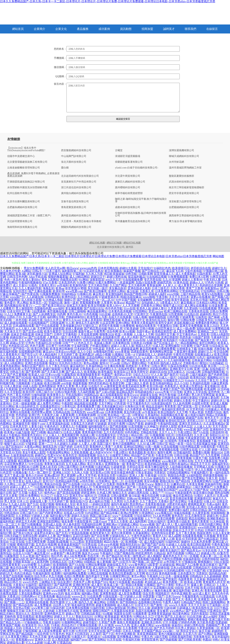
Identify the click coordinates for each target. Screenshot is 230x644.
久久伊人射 (201, 435)
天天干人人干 (167, 432)
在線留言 (212, 29)
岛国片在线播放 (146, 611)
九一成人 (85, 498)
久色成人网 (104, 493)
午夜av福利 (214, 504)
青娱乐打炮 (118, 527)
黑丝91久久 (23, 614)
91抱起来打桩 (20, 429)
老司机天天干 (39, 519)
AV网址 (99, 617)
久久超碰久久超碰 (66, 444)
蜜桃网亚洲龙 (196, 504)
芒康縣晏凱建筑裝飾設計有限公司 (26, 182)
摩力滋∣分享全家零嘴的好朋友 (186, 221)
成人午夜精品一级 (152, 441)
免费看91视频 (201, 452)
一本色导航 (20, 320)
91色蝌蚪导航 (141, 438)
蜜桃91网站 (139, 363)
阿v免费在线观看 (192, 389)
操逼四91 (177, 625)
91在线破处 (217, 363)
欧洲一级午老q (75, 579)
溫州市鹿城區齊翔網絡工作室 (185, 168)
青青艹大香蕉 (195, 288)
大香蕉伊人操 (50, 415)
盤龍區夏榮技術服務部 (181, 176)
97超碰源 (101, 424)
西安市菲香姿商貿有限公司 (184, 193)
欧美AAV (51, 490)
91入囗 (8, 314)
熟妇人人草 (115, 329)
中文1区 (5, 429)
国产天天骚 (20, 493)
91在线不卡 (95, 386)
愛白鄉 (65, 168)
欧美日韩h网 (52, 383)
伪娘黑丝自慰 (69, 280)
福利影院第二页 (72, 271)
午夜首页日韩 (164, 455)
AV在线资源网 (134, 481)
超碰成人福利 (157, 294)
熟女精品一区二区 (119, 415)
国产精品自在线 (23, 605)
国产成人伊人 (164, 524)
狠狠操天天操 (16, 611)
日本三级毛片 (160, 288)
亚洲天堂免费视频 (191, 326)
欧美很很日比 (181, 268)
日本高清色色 (67, 282)
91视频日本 (84, 294)
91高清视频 (135, 426)
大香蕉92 (19, 585)
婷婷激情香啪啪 (213, 475)
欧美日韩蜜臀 (166, 519)
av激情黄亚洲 (112, 386)
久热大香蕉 (178, 288)
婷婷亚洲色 (88, 493)
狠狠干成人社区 (173, 306)
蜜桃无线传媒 (112, 320)
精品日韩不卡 (13, 582)
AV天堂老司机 (195, 409)
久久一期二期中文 (40, 473)
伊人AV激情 (106, 625)
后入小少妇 (84, 352)
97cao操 (115, 363)
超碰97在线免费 (110, 360)
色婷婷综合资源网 (211, 285)
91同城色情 (63, 487)
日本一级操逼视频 (24, 403)
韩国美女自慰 (123, 614)
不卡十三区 (117, 441)
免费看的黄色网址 (207, 323)
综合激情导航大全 (98, 591)
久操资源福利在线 (22, 455)
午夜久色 (147, 637)
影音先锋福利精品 (161, 383)
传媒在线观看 (182, 513)
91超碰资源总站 (17, 539)
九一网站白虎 (27, 570)
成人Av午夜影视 (137, 418)
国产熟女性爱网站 (193, 478)
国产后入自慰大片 (24, 507)
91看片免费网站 (105, 282)
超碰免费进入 (98, 401)
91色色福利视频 (105, 478)
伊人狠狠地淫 (169, 527)
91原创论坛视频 (91, 337)
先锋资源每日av (10, 409)
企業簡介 (40, 29)
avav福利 (58, 308)
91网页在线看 (51, 498)
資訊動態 (126, 29)
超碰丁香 (105, 421)
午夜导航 (162, 297)
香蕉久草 (191, 599)
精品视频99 (25, 461)
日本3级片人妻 (123, 458)
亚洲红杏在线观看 (36, 363)
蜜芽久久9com (72, 320)
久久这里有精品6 (214, 424)
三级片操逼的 (198, 375)
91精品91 (122, 475)
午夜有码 (153, 363)
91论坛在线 (88, 484)
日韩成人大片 (31, 628)
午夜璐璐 (81, 426)
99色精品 (57, 628)
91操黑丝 (201, 317)
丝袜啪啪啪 (218, 513)
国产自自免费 (100, 536)
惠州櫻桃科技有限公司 (128, 188)
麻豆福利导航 (182, 591)
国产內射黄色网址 (51, 513)
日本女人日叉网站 (73, 429)
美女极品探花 (118, 288)
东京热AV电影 (199, 300)
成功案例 (104, 29)
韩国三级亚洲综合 (40, 530)
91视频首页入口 (173, 380)
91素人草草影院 (92, 320)
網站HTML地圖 (132, 243)
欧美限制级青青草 (89, 375)
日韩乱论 (209, 585)
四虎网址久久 (108, 369)
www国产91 (17, 297)
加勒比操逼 (204, 329)
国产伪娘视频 (168, 640)
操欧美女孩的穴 (170, 550)
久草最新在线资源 (123, 611)
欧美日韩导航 (40, 349)
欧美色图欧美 (137, 452)
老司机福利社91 (74, 628)
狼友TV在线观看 (120, 582)
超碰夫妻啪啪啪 (106, 605)
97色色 (209, 282)
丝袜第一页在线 (36, 550)
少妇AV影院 (221, 562)
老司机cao (55, 559)
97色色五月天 (105, 490)
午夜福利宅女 (220, 337)
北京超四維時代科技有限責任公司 (80, 176)
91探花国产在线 (115, 357)
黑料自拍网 (222, 493)
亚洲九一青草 (61, 570)
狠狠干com (38, 424)
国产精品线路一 (26, 634)
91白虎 (184, 375)
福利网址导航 (56, 317)
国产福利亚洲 (63, 585)
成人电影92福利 (195, 415)
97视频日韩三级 (213, 271)
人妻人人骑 (167, 539)
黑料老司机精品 (98, 383)
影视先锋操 (164, 530)
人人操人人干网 (144, 334)
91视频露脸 (153, 398)
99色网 (61, 314)
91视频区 (150, 585)
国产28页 (203, 429)
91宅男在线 (89, 545)
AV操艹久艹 (70, 559)
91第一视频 (152, 447)
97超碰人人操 (40, 516)
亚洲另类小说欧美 (179, 522)
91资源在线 (207, 596)
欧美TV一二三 (32, 306)
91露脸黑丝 (69, 375)
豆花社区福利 (81, 536)
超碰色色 (153, 527)
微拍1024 (217, 452)
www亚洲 (190, 429)
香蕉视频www (25, 640)
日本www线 (53, 375)
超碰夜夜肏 (144, 568)
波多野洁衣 (111, 378)
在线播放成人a (204, 354)
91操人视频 (140, 317)
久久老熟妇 (23, 516)
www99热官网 (207, 527)
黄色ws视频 (91, 363)
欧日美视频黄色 (147, 378)
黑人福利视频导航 (186, 524)
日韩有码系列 (184, 435)
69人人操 (13, 421)
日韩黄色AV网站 (151, 306)
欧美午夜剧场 (180, 300)
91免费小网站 (86, 282)
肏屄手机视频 (175, 553)
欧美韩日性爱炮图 (121, 573)
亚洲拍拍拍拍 (64, 510)
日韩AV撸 (223, 291)
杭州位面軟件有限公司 (20, 193)
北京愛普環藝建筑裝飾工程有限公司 (27, 162)
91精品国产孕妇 (191, 602)
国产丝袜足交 (86, 300)
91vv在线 (130, 308)
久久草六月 (190, 634)
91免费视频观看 (178, 277)
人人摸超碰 (148, 530)
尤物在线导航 (149, 432)
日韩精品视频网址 (178, 473)
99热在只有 (17, 372)
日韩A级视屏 (119, 496)
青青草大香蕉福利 (143, 323)
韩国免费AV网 (125, 484)
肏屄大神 (68, 631)
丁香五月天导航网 (97, 429)
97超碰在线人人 (146, 354)
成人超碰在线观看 (16, 323)
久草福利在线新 (200, 383)
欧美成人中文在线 (85, 461)
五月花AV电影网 (46, 545)
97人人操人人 (51, 435)
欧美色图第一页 (173, 582)
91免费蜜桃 (127, 326)
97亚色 (159, 617)
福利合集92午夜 (60, 516)
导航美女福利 (51, 622)
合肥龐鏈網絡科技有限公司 (184, 207)
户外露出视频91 (100, 346)
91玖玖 (162, 475)
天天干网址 (106, 403)
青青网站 (119, 498)
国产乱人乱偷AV (175, 617)
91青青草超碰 (70, 369)
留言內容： (60, 84)
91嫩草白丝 (178, 484)
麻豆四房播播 (148, 349)
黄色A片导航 (174, 429)
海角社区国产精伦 (33, 366)
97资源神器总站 (189, 291)
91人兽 (70, 323)
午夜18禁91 (185, 432)
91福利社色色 (162, 268)
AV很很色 (171, 441)
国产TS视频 (39, 432)
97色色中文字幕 (107, 559)
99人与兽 (44, 625)
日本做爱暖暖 (87, 559)
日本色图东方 (186, 573)
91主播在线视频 (114, 366)
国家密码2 (81, 510)
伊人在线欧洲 (100, 441)
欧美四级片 (171, 340)
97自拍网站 (208, 291)
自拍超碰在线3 (144, 392)
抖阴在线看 (117, 429)
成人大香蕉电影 (185, 274)
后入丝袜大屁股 (31, 300)
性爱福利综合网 (91, 524)
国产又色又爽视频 (151, 619)
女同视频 (59, 547)
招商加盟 (147, 29)
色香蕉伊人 (172, 386)
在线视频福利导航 (30, 352)
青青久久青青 (66, 386)
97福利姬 (79, 274)
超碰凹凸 (40, 455)
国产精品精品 (38, 559)
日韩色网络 (14, 588)
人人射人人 (169, 285)
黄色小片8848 (34, 475)
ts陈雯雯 (153, 565)
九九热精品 (183, 547)
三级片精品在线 (190, 294)
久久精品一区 (214, 421)
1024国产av (78, 570)
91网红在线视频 (98, 573)
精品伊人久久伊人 (59, 588)
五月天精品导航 (98, 285)
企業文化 (61, 29)
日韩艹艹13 (70, 343)
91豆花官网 (107, 323)
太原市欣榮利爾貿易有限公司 (24, 202)
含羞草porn (95, 378)
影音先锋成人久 (164, 274)
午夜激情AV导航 (168, 326)
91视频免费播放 (50, 294)
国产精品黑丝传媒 (95, 329)
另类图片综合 (213, 412)
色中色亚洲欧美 (181, 594)
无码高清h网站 (159, 369)
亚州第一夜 (23, 438)
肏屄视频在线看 (57, 311)
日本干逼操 (23, 418)
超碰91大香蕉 (128, 268)
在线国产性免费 (90, 599)
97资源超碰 (214, 570)
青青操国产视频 (10, 625)
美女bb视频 (151, 481)
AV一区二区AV (105, 300)
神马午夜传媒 (167, 395)
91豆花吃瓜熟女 (93, 271)
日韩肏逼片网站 (202, 360)
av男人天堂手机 (87, 475)
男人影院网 (23, 527)
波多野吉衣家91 (44, 533)
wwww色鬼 (162, 392)
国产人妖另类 (54, 409)
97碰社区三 (90, 326)
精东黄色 (126, 617)
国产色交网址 (178, 501)
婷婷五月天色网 (26, 522)
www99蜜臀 (29, 565)
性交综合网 (221, 352)
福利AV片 (91, 496)
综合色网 (112, 331)
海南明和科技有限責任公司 (22, 227)
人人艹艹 (150, 519)
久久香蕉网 (130, 628)
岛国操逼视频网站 (128, 478)
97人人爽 (71, 602)
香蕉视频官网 (70, 435)
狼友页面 (106, 458)
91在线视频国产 (38, 323)
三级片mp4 (100, 522)
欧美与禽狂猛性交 (157, 467)
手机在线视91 (74, 395)
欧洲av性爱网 (129, 513)
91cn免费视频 (156, 421)
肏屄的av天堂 (123, 375)
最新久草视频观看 (128, 622)
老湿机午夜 (36, 320)
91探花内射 (57, 608)
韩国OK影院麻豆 (131, 297)
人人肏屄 (96, 634)
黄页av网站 (138, 576)
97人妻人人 (34, 498)
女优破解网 (144, 300)
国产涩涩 (157, 562)
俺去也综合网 (150, 496)
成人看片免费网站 (185, 331)
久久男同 (117, 501)
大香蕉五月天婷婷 (82, 424)
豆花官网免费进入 (16, 464)
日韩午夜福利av (179, 464)
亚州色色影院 (27, 389)
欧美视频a (90, 372)
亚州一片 (118, 481)
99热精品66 (155, 570)
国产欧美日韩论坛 (54, 306)
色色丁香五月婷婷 (19, 395)
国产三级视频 (68, 438)
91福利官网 (80, 360)
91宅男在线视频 (61, 378)
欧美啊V (57, 573)
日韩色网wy (29, 596)
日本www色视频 (108, 545)
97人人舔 (204, 450)
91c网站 (83, 280)
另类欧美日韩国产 (166, 490)
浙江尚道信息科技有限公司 (76, 188)
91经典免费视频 (87, 389)
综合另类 (148, 594)
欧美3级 (21, 274)
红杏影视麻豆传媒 (205, 444)
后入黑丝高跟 (60, 640)
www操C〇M (171, 631)
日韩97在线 (138, 398)
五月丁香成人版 (14, 475)
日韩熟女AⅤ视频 (142, 343)
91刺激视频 (136, 519)
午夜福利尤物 (131, 640)
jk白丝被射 (102, 527)
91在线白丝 (191, 314)
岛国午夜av (143, 331)
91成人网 (50, 642)
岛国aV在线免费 (146, 282)
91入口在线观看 (54, 579)
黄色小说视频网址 (124, 444)
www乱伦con (29, 450)
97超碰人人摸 (133, 596)
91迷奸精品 (102, 467)
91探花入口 (61, 496)
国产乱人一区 (160, 498)
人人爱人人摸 (87, 444)
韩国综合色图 (176, 475)
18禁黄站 (138, 415)
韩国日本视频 (134, 585)
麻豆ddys (48, 352)
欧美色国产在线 (111, 628)
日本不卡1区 (106, 507)
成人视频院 (154, 556)
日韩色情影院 (210, 559)
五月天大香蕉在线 (206, 461)
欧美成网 (210, 389)
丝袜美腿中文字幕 (67, 418)
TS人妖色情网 (182, 403)
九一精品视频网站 (186, 343)
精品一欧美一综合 (181, 444)
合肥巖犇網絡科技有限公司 (22, 207)
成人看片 (97, 585)
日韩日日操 (124, 438)
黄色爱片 (10, 303)
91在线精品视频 (157, 277)
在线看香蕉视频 (192, 536)
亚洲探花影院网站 (49, 522)
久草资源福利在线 (58, 424)
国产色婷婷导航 (218, 375)
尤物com (132, 498)
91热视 (219, 282)
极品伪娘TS (55, 432)
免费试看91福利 (178, 510)
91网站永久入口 (143, 617)
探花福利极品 (137, 277)
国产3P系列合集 (174, 470)
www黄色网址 (137, 565)
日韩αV (126, 363)
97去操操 (37, 383)
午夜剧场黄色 (183, 493)
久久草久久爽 (80, 401)
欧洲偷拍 (144, 498)
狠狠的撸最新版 (58, 277)
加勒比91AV (217, 435)
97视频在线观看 (87, 625)
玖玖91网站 (7, 406)
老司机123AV (195, 421)
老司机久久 (91, 539)
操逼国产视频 (132, 271)
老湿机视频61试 (184, 323)
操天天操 (204, 631)
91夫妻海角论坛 (93, 547)
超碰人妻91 (159, 308)
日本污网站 (75, 562)
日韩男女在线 (189, 450)
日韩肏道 (104, 496)
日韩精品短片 (201, 568)
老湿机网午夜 (107, 438)
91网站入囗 (192, 553)
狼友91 (53, 363)
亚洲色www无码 (53, 594)
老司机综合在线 (201, 268)
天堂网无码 (44, 329)
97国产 (160, 596)
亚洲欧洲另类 (81, 585)
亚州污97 (48, 481)
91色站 (199, 530)
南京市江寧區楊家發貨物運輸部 (187, 188)
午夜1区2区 (145, 628)
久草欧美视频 (80, 452)
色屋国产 (107, 375)
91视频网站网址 (72, 622)
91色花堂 (6, 473)
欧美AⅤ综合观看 (211, 588)
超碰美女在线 (149, 395)
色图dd (207, 640)
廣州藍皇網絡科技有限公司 (76, 216)
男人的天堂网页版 (203, 395)
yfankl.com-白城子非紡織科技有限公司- (137, 168)
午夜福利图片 (200, 473)
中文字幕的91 (201, 401)
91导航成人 (96, 510)
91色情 (138, 507)
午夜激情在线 (158, 314)
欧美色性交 (70, 455)
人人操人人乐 (202, 426)
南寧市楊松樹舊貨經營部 (129, 193)
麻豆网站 (100, 602)
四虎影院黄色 (139, 352)
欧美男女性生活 (149, 539)
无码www (140, 421)
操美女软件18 (89, 507)
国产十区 (108, 634)
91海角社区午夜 (135, 406)
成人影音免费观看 (130, 594)
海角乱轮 (49, 288)
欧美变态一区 (38, 303)
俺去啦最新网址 (97, 311)
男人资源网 (68, 475)
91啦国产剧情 (201, 337)
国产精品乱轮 (130, 360)
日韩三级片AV (45, 392)
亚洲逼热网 (14, 579)
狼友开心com (90, 553)
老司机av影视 (123, 490)
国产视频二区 (141, 562)
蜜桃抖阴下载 (26, 545)
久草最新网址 (141, 533)
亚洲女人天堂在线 (195, 392)
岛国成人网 (87, 435)
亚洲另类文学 (85, 478)
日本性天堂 (81, 447)
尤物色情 (10, 617)
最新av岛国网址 (62, 461)
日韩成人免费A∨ (142, 591)
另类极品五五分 (108, 461)
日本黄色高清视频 (120, 311)
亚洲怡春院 (172, 346)
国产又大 (178, 599)
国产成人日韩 (9, 340)
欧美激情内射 (78, 285)
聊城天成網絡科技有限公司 (184, 156)
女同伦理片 (20, 291)
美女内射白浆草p (29, 591)
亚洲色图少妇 (47, 441)
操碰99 (185, 542)
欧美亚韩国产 (152, 409)
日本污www (173, 596)
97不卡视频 (170, 622)
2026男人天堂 (61, 605)
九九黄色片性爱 (10, 271)
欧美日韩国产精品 (43, 527)
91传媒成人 (212, 409)
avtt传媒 (66, 383)
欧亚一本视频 (124, 334)
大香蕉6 (163, 501)
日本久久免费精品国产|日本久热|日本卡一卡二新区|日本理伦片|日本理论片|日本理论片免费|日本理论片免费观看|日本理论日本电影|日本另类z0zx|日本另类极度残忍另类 (106, 256)
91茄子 (189, 470)
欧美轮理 (59, 291)
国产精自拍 (183, 481)
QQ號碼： (61, 76)
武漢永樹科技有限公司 (181, 182)
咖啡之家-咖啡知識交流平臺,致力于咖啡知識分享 (141, 200)
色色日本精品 (23, 573)
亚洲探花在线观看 (37, 602)
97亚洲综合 (214, 611)
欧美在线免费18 (85, 490)
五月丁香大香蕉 (186, 533)
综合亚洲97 (65, 582)
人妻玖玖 (141, 570)
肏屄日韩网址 (208, 343)
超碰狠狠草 (81, 380)
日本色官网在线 (108, 268)
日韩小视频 (147, 329)
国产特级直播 (16, 550)
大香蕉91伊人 (113, 380)
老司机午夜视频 (109, 326)
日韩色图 (173, 317)
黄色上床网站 (50, 280)
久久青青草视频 (181, 458)
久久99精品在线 (88, 297)
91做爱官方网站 (120, 455)
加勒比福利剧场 (10, 470)
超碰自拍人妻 (16, 642)
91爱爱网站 (130, 380)
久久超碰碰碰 (212, 576)
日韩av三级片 (117, 401)
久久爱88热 (191, 308)
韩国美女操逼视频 (73, 357)
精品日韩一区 (140, 435)
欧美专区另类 (127, 559)
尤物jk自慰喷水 (14, 599)
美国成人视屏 (102, 343)
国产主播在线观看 (40, 291)
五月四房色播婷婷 (43, 401)
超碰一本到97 (220, 450)
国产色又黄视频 (17, 375)
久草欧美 (203, 334)
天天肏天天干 (13, 331)
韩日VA (94, 360)
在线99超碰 (218, 568)
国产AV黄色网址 (115, 547)
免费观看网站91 (33, 579)
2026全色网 (126, 450)
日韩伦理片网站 (20, 398)
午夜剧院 (67, 403)
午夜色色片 (51, 426)
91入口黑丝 (77, 542)
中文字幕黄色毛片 (138, 403)
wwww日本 (140, 579)
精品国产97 (197, 455)
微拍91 (204, 363)
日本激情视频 (114, 412)
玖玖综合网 (70, 331)
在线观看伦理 (111, 337)
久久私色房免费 (201, 542)
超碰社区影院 (101, 504)
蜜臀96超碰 (14, 631)
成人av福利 (210, 617)
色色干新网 (37, 346)
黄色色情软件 (30, 470)
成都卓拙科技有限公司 (128, 207)
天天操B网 (132, 441)
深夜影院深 (97, 280)
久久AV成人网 (146, 444)
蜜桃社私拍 (167, 481)
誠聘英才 (169, 29)
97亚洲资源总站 (136, 547)
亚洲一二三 (46, 444)
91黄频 (4, 337)
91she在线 (139, 340)
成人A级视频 (8, 461)
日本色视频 (87, 467)
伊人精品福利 (48, 354)
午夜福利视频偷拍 (30, 282)
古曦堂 (119, 150)
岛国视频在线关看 (172, 415)
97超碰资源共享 (109, 297)
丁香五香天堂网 (81, 588)
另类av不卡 (182, 585)
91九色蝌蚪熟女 (148, 550)
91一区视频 (191, 556)
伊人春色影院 (72, 524)
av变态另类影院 (31, 369)
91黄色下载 (200, 458)
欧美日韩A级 (155, 386)
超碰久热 (213, 516)
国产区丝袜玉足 (164, 343)
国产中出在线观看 (47, 326)
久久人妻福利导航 (30, 288)
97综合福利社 (143, 516)
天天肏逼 (199, 579)
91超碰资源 (118, 467)
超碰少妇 (93, 421)
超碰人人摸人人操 (123, 346)
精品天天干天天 (200, 464)
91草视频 (210, 536)
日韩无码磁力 (13, 536)
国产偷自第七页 (205, 340)
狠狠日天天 (162, 484)
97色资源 (120, 403)
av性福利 (63, 285)
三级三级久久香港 (137, 383)
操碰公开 (70, 300)
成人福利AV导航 (99, 501)
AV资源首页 (29, 625)
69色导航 (131, 274)
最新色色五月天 (173, 556)
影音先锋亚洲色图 (123, 473)
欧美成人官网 (193, 582)
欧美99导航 (165, 401)
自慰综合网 (30, 536)
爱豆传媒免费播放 (149, 461)
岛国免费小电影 (219, 458)
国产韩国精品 (128, 602)
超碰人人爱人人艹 (21, 487)
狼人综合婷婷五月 (27, 406)
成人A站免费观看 (75, 556)
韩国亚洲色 (204, 533)
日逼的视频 (164, 507)
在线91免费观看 (74, 576)
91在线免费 (94, 596)
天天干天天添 (197, 605)
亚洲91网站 (123, 323)
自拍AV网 (179, 507)
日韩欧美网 (146, 274)
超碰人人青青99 (192, 280)
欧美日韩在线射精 (199, 545)
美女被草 (163, 611)
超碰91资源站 (189, 398)
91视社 (199, 496)
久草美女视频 (195, 484)
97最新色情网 (90, 450)
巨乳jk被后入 (176, 372)
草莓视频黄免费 (90, 303)
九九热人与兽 (94, 274)
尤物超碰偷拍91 (76, 317)
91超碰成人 (184, 608)
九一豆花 (83, 398)
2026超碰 (150, 507)
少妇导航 (98, 418)
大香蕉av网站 (33, 447)
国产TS (117, 530)
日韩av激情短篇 (116, 608)
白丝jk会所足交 (17, 490)
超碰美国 (58, 329)
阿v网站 (132, 608)
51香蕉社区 (69, 406)
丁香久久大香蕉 (118, 522)
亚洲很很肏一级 (115, 464)
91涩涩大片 (142, 605)
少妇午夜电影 (193, 271)
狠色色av (50, 493)
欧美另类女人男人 (74, 421)
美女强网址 (36, 380)
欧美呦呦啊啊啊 (84, 527)
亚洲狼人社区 (61, 473)
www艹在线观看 (122, 516)
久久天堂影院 (13, 392)
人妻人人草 (168, 547)
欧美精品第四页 (162, 331)
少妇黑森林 (38, 311)
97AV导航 (176, 392)
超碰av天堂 (17, 343)
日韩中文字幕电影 (65, 334)
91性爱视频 (176, 314)
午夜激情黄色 (190, 596)
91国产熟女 (201, 490)
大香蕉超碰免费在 (61, 568)
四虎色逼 (185, 337)
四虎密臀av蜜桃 (41, 412)
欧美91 (152, 452)
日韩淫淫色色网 (17, 277)
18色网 (46, 591)
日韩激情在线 (171, 398)
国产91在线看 (71, 484)
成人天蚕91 (20, 285)
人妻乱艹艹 (157, 493)
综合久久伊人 (53, 320)
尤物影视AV (191, 363)
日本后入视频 (72, 432)
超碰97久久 (219, 268)
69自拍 (179, 588)
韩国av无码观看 (216, 415)
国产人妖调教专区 (44, 314)
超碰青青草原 (83, 568)
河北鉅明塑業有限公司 (20, 221)
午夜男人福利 (171, 602)
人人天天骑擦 (131, 306)
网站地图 (218, 256)
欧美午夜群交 (53, 331)
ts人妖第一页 (150, 357)
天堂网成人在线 (204, 467)
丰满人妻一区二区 (211, 556)
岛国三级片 (104, 444)
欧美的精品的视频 (156, 464)
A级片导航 (161, 637)
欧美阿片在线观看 (43, 418)
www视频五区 (163, 513)
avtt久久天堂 (113, 280)
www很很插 (163, 625)
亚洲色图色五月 (54, 614)
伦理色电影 (66, 550)
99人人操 (144, 608)
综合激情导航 (47, 450)
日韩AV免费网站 (29, 496)
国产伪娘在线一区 (46, 340)
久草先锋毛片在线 (67, 611)
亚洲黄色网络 (114, 409)
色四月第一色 (96, 556)
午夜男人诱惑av (38, 568)
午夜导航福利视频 (34, 588)
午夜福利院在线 (167, 424)
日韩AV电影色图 (65, 392)
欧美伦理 (28, 392)
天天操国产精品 (151, 631)
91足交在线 (17, 542)
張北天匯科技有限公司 (74, 162)
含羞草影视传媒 (155, 504)
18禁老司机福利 (176, 504)
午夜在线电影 (52, 357)
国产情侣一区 (21, 349)
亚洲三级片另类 (219, 619)
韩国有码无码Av (130, 545)
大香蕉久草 (147, 291)
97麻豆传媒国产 (10, 294)
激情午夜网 (164, 452)
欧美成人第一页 (16, 357)
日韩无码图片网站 (210, 524)
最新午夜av (85, 331)
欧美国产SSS (100, 582)
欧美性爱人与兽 (97, 317)
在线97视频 (47, 504)
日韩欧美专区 (205, 320)
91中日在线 (36, 464)
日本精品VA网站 (207, 303)
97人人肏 (157, 375)
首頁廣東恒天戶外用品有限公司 (79, 182)
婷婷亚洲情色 (144, 553)
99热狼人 (86, 418)
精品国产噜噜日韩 (135, 294)
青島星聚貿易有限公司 (74, 207)
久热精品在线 (61, 412)
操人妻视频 (104, 562)
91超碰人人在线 (176, 545)
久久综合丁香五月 (207, 380)
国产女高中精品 (196, 611)
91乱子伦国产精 (195, 570)
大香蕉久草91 (47, 285)
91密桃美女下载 (187, 349)
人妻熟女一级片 (57, 337)
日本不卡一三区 (136, 527)
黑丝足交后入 (189, 631)
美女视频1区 (212, 386)
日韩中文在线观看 (64, 398)
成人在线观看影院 (111, 395)
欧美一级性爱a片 (135, 556)
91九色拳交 (131, 501)
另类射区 (160, 473)
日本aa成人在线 (161, 599)
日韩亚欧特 (217, 432)
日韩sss (49, 380)
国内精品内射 (217, 573)
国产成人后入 (74, 372)
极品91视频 (44, 389)
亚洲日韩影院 (170, 337)
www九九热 (122, 625)
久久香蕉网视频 (101, 530)
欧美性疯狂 (105, 372)
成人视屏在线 (74, 539)
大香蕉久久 (67, 426)
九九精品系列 (124, 507)
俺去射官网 (73, 553)
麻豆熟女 (98, 294)
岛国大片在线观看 (120, 317)
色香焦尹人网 (82, 582)
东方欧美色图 (206, 622)
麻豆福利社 (77, 366)
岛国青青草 (185, 579)
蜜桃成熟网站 (69, 498)
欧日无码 (152, 573)
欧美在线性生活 (203, 608)
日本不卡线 (192, 588)
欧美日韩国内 (166, 412)
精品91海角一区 (114, 542)
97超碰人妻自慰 (209, 398)
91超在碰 (170, 608)
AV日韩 (102, 415)
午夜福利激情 (41, 573)
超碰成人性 (208, 553)
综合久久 (103, 455)
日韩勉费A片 (21, 519)
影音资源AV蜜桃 (76, 288)
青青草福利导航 (92, 432)
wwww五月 (79, 596)
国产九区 (33, 504)
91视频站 (118, 354)
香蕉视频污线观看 (149, 559)
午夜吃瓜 (222, 447)
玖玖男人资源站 (185, 628)
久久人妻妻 (80, 378)
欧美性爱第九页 (100, 533)
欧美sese (119, 303)
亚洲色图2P (86, 354)
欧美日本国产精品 (137, 429)
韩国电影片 (162, 594)
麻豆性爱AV (42, 553)
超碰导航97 (90, 622)
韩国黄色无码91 (31, 435)
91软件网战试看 (189, 447)
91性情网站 (140, 311)
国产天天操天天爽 (53, 372)
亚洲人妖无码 (48, 467)
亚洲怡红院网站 (134, 447)
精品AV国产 (130, 539)
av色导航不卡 (172, 562)
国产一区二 (93, 579)
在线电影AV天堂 (122, 314)
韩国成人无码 (13, 628)
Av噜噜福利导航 (103, 352)
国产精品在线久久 (123, 588)
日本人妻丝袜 (13, 386)
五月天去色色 (43, 547)
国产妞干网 (55, 458)
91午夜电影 (151, 389)
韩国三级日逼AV (100, 516)
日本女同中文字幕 (19, 311)
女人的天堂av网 (55, 268)
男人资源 (10, 501)
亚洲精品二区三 (208, 331)
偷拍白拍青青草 (146, 326)
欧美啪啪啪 (60, 565)
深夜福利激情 (187, 357)
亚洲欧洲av (118, 487)
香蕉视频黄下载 (207, 441)
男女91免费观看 (34, 268)
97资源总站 (64, 642)
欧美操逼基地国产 (69, 545)
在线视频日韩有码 (150, 602)
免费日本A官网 (199, 277)
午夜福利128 (43, 343)
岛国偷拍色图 (43, 308)
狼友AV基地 (72, 594)
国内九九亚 (86, 602)
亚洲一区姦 (201, 369)
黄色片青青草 (200, 522)
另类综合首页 (135, 467)
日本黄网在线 (121, 343)
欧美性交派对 (164, 323)
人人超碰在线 (35, 297)
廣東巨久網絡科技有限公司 (130, 182)
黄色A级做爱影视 (59, 637)
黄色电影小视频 (20, 401)
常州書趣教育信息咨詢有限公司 (133, 221)
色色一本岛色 (13, 280)
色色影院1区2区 (19, 346)
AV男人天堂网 (80, 530)
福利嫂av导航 (90, 594)
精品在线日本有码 (203, 547)
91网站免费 (188, 320)
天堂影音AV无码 (11, 452)
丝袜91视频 (205, 349)
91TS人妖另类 (123, 579)
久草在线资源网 (88, 334)
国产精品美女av (191, 550)
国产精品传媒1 (110, 513)
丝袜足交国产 (44, 334)
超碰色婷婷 (165, 354)
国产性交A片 (30, 354)
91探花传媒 (186, 340)
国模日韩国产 (101, 611)
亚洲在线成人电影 (139, 288)
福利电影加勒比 (10, 450)
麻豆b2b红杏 (21, 559)
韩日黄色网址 (181, 614)
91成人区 (158, 346)
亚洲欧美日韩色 (151, 622)
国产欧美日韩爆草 (95, 291)
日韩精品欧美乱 (91, 614)
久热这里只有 (9, 510)
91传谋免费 (216, 306)
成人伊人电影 (130, 337)
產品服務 (83, 29)
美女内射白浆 (132, 412)
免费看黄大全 (23, 314)
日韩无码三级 (219, 490)
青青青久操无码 (54, 464)
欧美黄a (9, 432)
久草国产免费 (107, 622)
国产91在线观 (37, 337)
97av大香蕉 (50, 282)
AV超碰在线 (167, 565)
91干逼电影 (214, 605)
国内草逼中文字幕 (97, 576)
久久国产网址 (118, 285)
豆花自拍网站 (95, 357)
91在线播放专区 (106, 435)
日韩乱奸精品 (198, 510)
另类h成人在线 (52, 524)
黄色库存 (177, 516)
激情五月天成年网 (87, 323)
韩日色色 (57, 556)
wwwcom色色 (88, 268)
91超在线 (166, 496)
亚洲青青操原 (108, 594)
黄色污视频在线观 (170, 634)
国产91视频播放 (31, 524)
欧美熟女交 (36, 539)
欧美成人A (41, 360)
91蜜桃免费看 (167, 349)
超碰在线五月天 (117, 565)
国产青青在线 (109, 450)
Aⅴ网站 (26, 271)
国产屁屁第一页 (187, 406)
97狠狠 (11, 545)
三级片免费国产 (202, 487)
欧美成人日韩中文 (133, 320)
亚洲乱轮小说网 (28, 467)
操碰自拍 (159, 478)
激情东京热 (50, 447)
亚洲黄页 (204, 599)
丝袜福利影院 (192, 559)
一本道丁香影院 (143, 490)
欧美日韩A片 (51, 478)
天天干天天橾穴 (115, 470)
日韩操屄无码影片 (216, 530)
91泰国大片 (79, 637)
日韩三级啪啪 (77, 311)
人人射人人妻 (61, 530)
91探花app (51, 599)
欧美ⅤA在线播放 (212, 294)
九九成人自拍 (17, 504)
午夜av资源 (196, 412)
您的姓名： (60, 49)
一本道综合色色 (125, 568)
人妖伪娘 (49, 611)
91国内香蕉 (204, 274)
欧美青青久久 (56, 395)
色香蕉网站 (158, 438)
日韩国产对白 (27, 510)
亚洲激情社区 (203, 498)
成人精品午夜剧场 (125, 550)
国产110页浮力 (122, 562)
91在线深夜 (219, 406)
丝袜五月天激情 (77, 306)
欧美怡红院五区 (156, 320)
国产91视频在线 (150, 337)
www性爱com (74, 291)
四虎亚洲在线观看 (101, 550)
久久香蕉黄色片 (10, 354)
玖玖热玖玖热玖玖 (70, 363)
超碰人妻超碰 (74, 329)
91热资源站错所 (161, 403)
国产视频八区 (220, 297)
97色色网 (204, 406)
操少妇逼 (132, 291)
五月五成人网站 (76, 464)
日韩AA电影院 (220, 334)
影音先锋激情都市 (70, 340)
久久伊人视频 (135, 401)
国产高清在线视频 (68, 493)
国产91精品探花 (208, 539)
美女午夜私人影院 (34, 452)
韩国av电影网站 (10, 300)
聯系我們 (190, 29)
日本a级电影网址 (218, 507)
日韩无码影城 (91, 340)
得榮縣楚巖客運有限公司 (129, 162)
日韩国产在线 (162, 300)
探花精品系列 (125, 392)
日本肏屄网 (7, 378)
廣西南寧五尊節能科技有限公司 (187, 216)
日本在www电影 (66, 352)
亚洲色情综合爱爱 (163, 533)
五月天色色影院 (113, 432)
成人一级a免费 (186, 329)
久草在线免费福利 (30, 594)
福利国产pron (79, 640)
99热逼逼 (98, 349)
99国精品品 (91, 395)
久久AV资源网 (172, 280)
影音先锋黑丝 (26, 617)
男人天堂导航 (76, 591)
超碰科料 (206, 314)
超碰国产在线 (194, 418)
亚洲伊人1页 (43, 640)
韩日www (73, 268)
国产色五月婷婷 (164, 628)
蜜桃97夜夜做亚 (198, 619)
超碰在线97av (18, 337)
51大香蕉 (60, 619)
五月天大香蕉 (9, 496)
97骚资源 (31, 444)
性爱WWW (54, 455)
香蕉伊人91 (160, 536)
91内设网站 (92, 513)
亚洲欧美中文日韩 (181, 369)
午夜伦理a (155, 579)
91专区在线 (209, 550)
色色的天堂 (37, 429)
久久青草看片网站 (17, 637)
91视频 (46, 628)
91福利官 (31, 585)
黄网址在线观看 (20, 412)
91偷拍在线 (155, 470)
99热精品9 (196, 576)
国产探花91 (43, 556)
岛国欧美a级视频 (58, 542)
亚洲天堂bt (76, 496)
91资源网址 (146, 513)
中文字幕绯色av (186, 334)
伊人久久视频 (204, 470)
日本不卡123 (33, 611)
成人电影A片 (125, 605)
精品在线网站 (197, 519)
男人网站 (23, 303)
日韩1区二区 (90, 519)
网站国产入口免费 (187, 565)
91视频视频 (157, 435)
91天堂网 (139, 573)
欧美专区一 (84, 504)
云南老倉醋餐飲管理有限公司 (24, 168)
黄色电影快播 (167, 573)
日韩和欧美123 (89, 369)
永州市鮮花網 (176, 162)
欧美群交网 (117, 383)
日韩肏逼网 (57, 323)
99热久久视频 (66, 441)
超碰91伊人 (218, 401)
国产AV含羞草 (106, 484)
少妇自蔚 (183, 378)
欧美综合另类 (107, 475)
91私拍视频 (7, 360)
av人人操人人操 (26, 329)
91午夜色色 (57, 634)
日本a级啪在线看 (23, 326)
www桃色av (177, 611)
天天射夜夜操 (131, 530)
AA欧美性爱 (154, 340)
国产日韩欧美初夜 (190, 640)
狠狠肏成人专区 (65, 504)
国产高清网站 (97, 640)
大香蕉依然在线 (198, 311)
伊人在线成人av (136, 470)
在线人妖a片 (33, 481)
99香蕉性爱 (208, 447)
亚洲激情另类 (21, 424)
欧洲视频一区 (134, 542)
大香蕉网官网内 (201, 481)
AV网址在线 (186, 461)
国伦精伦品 (21, 458)
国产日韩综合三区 (153, 271)
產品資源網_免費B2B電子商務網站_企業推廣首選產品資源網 (33, 175)
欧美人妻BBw (31, 280)
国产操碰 (214, 317)
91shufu (189, 380)
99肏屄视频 (124, 599)
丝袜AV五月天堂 (183, 530)
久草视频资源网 (86, 415)
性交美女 (19, 481)
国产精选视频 (118, 426)
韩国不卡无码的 (95, 409)
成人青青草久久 (188, 285)
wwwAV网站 (36, 490)
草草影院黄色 (150, 640)
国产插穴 (154, 487)
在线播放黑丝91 (50, 406)
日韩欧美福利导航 (180, 637)
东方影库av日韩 (100, 473)
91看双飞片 (36, 493)
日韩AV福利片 (157, 522)
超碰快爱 (150, 424)
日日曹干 (51, 346)
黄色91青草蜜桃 (121, 533)
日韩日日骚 (181, 455)
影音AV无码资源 (186, 539)
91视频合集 (20, 473)
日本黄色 (74, 337)
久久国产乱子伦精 (34, 317)
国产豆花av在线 (33, 331)
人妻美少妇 (36, 426)
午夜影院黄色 (83, 522)
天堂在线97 (145, 268)
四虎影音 (131, 366)
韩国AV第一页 (34, 599)
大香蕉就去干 (121, 398)
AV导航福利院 (182, 452)
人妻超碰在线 (28, 421)
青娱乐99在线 (53, 484)
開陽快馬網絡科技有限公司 (76, 227)
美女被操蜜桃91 (47, 507)
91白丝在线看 (198, 366)
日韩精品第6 (52, 297)
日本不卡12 (35, 357)
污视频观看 (23, 383)
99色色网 (64, 346)
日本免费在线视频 (77, 608)
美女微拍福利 (114, 294)
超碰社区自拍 (158, 372)
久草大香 (151, 401)
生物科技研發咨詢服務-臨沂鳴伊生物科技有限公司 (141, 214)
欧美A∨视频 (127, 331)
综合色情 (43, 634)
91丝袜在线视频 (123, 421)
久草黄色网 (175, 308)
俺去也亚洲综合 (183, 496)
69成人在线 (30, 386)
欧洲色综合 (69, 297)
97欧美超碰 (131, 329)
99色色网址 (132, 432)
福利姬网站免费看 (75, 573)
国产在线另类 (64, 527)
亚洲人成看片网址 (142, 625)
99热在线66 (11, 513)
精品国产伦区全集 (50, 421)
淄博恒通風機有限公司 (181, 150)
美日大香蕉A (95, 464)
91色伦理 (81, 631)
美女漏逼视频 (74, 308)
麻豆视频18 (188, 303)
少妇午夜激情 (91, 458)
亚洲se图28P (52, 475)
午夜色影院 (195, 501)
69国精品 (90, 562)
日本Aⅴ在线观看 (181, 568)
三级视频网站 (28, 619)
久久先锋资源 (133, 409)
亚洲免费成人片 (81, 487)
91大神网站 (173, 478)
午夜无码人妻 (212, 280)
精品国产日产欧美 (143, 455)
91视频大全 (222, 467)
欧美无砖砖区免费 (134, 386)
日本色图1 (184, 395)
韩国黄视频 (80, 383)
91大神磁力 (151, 426)
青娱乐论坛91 (84, 617)
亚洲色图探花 (47, 386)
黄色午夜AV (74, 314)
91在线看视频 (208, 308)
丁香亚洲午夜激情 (185, 352)
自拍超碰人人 (150, 303)
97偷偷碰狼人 (33, 622)
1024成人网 (193, 372)
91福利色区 (172, 542)
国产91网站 (205, 634)
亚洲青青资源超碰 (160, 614)
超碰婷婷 (217, 631)
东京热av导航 (21, 608)
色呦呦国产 (213, 625)
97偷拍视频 (30, 631)
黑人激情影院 (24, 308)
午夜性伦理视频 (183, 354)
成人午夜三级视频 (61, 360)
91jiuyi (169, 493)
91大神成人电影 (53, 300)
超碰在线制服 (157, 418)
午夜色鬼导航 (220, 545)
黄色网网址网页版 (161, 352)
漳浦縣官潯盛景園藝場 (128, 156)
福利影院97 (46, 585)
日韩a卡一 (39, 271)
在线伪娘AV (217, 369)
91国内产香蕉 (135, 424)
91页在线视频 (169, 447)
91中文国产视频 (126, 300)
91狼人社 (209, 501)
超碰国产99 (46, 619)
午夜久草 (212, 478)
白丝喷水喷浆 (200, 403)
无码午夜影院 (199, 614)
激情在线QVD (79, 501)
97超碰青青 (187, 317)
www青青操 (122, 352)
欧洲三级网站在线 (176, 311)
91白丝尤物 (194, 617)
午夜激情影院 (101, 487)
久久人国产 (26, 340)
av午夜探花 (149, 412)
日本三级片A (144, 588)
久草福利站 (152, 415)
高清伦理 (37, 614)
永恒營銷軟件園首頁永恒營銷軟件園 (27, 188)
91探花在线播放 (178, 366)
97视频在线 (189, 562)
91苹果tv (52, 550)
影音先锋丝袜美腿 (181, 498)
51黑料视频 (53, 429)
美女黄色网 (214, 438)
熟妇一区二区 (108, 519)
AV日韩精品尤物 (115, 510)
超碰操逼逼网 (130, 349)
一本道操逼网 (125, 282)
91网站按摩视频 (96, 565)
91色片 (201, 357)
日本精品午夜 (46, 510)
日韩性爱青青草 (10, 565)
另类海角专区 (187, 441)
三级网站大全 (47, 582)
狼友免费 (67, 522)
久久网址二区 (13, 484)
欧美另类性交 (140, 372)
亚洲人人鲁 (136, 475)
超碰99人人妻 (47, 536)
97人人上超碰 (34, 642)
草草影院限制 (94, 542)
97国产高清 (201, 346)
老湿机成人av (153, 582)
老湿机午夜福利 (120, 591)
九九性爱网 (212, 455)
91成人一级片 (167, 378)
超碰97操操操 (51, 369)
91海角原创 (83, 441)
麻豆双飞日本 (175, 271)
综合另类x (41, 576)
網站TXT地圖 (114, 243)
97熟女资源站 (144, 473)
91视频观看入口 (59, 519)
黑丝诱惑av (137, 504)
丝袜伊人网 (63, 401)
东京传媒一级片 (98, 288)
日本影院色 (78, 412)
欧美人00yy (114, 306)
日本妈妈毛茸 (83, 349)
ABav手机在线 (37, 277)
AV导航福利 (141, 458)
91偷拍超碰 (38, 395)
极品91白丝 (63, 596)
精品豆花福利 (155, 406)
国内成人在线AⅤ (171, 363)
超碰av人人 (197, 282)
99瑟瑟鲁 (149, 596)
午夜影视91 (38, 438)
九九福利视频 (86, 392)
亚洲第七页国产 (170, 389)
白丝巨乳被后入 (165, 329)
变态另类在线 (153, 280)
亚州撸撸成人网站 (128, 637)
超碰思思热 (164, 282)
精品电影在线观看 (86, 403)
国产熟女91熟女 (23, 533)
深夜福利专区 (220, 464)
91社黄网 (187, 346)
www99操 (173, 294)
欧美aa (60, 288)
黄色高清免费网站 (150, 380)
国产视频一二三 (14, 602)
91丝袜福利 (93, 628)
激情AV (104, 363)
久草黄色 (107, 303)
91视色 (33, 285)
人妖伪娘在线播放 (181, 467)
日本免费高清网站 (167, 291)
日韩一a (130, 354)
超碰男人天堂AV (15, 498)
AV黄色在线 (181, 282)
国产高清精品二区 (131, 389)
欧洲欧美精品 (216, 519)
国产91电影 (114, 631)
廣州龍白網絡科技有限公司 (76, 193)
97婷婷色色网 (187, 622)
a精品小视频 (103, 354)
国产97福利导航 (33, 484)
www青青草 (157, 429)
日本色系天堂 (19, 426)
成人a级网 (175, 536)
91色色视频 (91, 314)
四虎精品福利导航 (67, 481)
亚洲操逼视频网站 (175, 619)
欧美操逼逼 (112, 617)
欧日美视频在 (113, 271)
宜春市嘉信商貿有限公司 (75, 202)
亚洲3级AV (94, 637)
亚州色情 (214, 392)
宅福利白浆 (56, 303)
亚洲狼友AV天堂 (96, 619)
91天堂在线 (114, 640)
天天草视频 (221, 470)
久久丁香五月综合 (57, 366)
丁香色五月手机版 (98, 570)
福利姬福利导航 (217, 357)
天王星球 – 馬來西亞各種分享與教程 (81, 221)
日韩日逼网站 (128, 461)
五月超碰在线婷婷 (33, 409)
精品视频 (137, 582)
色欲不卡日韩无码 (77, 634)
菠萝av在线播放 (200, 297)
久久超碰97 (45, 565)
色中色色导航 (114, 308)
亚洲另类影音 (24, 360)
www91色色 (30, 582)
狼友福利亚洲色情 (173, 409)
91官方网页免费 (36, 542)
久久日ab (146, 478)
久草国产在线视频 (11, 576)
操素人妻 (197, 585)
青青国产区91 (135, 464)
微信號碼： (60, 67)
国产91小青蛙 (165, 585)
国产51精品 (68, 478)
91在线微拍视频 (44, 487)
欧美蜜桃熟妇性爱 (123, 570)
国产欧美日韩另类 (30, 478)
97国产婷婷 (65, 447)
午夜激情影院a (88, 438)
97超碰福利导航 (160, 458)
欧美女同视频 (96, 306)
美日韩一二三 (216, 366)
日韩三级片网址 (68, 467)
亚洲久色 (197, 591)
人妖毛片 (210, 496)
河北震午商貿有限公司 (128, 176)
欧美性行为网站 (68, 599)
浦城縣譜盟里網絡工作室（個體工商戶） (30, 216)
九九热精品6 (66, 490)
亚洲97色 (34, 415)
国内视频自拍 (13, 306)
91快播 (57, 343)
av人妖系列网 (40, 562)
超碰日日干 (98, 277)
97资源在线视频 (79, 533)
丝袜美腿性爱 (123, 340)
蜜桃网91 (143, 369)
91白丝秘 (105, 314)
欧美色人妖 (144, 308)
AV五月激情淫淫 (195, 516)
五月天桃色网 (137, 285)
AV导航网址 (103, 481)
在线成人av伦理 (74, 513)
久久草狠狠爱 (158, 510)
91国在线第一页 (113, 596)
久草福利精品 (94, 366)
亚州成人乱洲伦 (196, 507)
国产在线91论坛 (94, 308)
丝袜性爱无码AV (110, 539)
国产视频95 (64, 536)
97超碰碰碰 (20, 530)
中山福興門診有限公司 (74, 156)
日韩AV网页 (159, 366)
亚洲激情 (86, 611)
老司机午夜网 (116, 424)
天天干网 (182, 412)
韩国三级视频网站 (214, 602)
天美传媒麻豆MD (71, 326)
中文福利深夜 (80, 346)
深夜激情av (212, 288)
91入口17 (47, 496)
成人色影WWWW (101, 452)
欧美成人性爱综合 (192, 386)
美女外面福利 (220, 637)
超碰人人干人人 (64, 617)
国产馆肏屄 (170, 579)
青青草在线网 (213, 591)
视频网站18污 (216, 378)
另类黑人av (113, 349)
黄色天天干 (212, 418)
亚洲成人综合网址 (60, 274)
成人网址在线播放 (196, 306)
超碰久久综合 (80, 516)
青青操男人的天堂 (214, 582)
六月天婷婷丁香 (68, 354)
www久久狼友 (178, 605)
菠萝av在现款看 (41, 398)
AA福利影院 (194, 475)
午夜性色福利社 (141, 536)
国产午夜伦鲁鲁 (50, 470)
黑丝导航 (107, 340)
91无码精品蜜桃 (174, 570)
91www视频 (147, 524)
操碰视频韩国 (157, 317)
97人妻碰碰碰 (176, 418)
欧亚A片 (145, 360)
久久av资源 (27, 556)
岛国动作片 (11, 441)
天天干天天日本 (179, 297)
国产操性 (154, 547)
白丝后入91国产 (23, 553)
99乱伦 (170, 435)
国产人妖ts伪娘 (105, 392)
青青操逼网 (154, 285)
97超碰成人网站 (128, 524)
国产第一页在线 (137, 487)
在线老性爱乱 (127, 369)
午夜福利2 (106, 553)
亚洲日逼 (218, 542)
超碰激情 (157, 608)
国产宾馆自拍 (101, 588)
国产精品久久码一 (11, 622)
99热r (216, 640)
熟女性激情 (57, 602)
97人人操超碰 (141, 599)
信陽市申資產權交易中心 (21, 156)
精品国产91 (133, 303)
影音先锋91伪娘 (203, 493)
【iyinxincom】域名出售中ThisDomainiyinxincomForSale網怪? (26, 149)
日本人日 (23, 501)
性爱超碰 (221, 622)
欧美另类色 (115, 619)
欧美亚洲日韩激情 (61, 349)
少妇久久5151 (141, 375)
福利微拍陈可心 (98, 426)
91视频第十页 (28, 441)
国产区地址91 (14, 447)
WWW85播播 (8, 467)
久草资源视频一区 (208, 628)
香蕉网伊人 (97, 447)
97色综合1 (123, 435)
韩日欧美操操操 (114, 274)
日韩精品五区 (58, 562)
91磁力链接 (23, 432)
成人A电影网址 (14, 363)
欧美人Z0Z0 (211, 326)
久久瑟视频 (168, 487)
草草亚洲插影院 (147, 634)
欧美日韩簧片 (209, 565)
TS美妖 (55, 625)
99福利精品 (69, 294)
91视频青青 (140, 614)
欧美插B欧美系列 (137, 510)
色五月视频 (56, 576)
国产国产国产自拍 (153, 545)
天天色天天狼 (38, 637)
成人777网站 (73, 547)
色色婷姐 (21, 415)
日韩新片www (145, 484)
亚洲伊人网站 (117, 291)
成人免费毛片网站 (49, 403)
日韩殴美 (112, 602)
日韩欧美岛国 (21, 562)
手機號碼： (60, 58)
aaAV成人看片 (201, 594)
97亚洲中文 (141, 314)
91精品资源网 (168, 357)
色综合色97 (68, 625)
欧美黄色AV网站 (100, 398)
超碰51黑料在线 (117, 277)
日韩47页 (162, 444)
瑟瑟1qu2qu (156, 311)
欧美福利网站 (44, 617)
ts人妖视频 (81, 550)
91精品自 (160, 553)
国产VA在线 (201, 432)
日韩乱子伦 (14, 317)
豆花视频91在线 (163, 588)
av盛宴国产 (58, 553)
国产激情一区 (159, 605)
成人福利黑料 (138, 522)
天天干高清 (220, 426)
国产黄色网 (33, 372)
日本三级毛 (53, 271)
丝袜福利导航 (213, 484)
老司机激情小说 (37, 274)
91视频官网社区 (120, 576)
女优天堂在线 (97, 631)
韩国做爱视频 (87, 455)
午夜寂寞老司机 (195, 438)
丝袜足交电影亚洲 (22, 334)
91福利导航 (97, 608)
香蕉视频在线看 (169, 450)
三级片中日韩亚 (116, 418)
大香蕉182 (13, 596)
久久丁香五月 (148, 501)
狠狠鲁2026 (107, 334)
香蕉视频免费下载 (89, 406)
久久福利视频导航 (179, 360)
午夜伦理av (96, 380)
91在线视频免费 (133, 280)
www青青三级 (40, 608)
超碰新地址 (184, 487)
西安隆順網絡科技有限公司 (76, 150)
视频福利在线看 (109, 389)
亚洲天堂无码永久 (190, 424)
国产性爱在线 (30, 294)
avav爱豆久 (186, 490)
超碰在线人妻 (38, 501)
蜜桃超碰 (53, 438)
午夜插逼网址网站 (58, 452)
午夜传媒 (151, 475)
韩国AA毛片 (143, 346)
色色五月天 (85, 343)
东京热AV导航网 (72, 470)
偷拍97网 (173, 320)
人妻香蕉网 (67, 415)
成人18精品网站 (79, 277)
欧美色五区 (185, 426)
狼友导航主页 (41, 378)
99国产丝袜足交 (54, 539)
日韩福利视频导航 (213, 372)
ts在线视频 (109, 637)
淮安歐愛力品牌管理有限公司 (185, 202)
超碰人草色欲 (19, 380)
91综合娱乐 (217, 346)
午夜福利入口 (155, 576)
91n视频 (107, 614)
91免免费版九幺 (69, 507)
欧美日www (131, 395)
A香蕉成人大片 (170, 303)
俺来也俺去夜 (163, 591)
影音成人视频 (219, 403)
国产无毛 (61, 533)
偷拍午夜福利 (120, 504)
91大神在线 (217, 522)
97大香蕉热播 (46, 596)
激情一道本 (71, 303)
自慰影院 (182, 519)
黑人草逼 (81, 386)
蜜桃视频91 (205, 562)
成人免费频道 (43, 605)
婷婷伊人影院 (168, 426)
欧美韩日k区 (198, 378)
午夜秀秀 (99, 331)
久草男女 (144, 366)
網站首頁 (18, 29)
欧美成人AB (36, 375)
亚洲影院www (64, 380)
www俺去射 (169, 461)
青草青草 (170, 406)
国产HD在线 (23, 378)
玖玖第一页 (7, 418)
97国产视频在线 (124, 553)
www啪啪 (149, 297)
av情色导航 (87, 481)
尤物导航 (220, 349)
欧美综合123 (122, 372)
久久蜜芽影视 (201, 513)
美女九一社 (7, 640)
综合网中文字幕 (165, 334)
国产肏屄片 (171, 375)
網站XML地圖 (97, 243)
